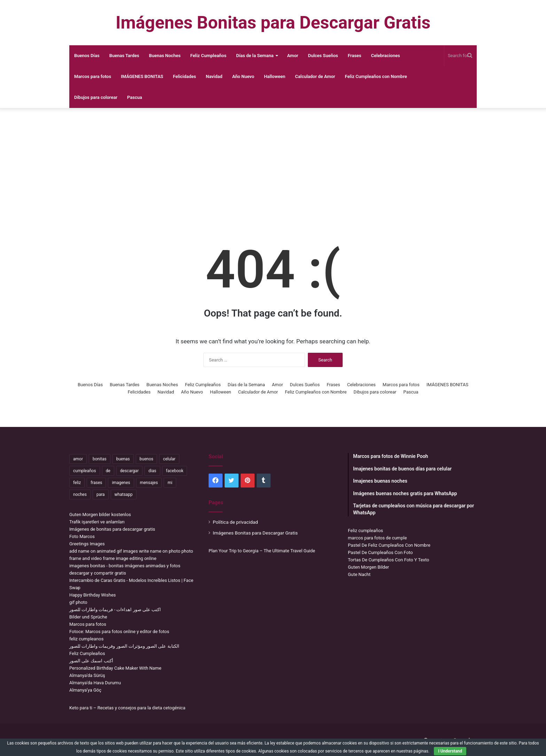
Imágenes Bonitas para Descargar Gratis (255, 533)
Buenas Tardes (124, 56)
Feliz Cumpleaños (209, 56)
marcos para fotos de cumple (377, 538)
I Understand (450, 751)
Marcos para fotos (93, 76)
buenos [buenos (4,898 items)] (146, 459)
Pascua (135, 97)
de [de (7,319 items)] (108, 471)
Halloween (275, 76)
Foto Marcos (82, 536)
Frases (355, 56)
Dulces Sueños (323, 56)
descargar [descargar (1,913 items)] (129, 471)
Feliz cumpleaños (365, 531)
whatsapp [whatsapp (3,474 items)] (124, 494)
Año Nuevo (243, 76)
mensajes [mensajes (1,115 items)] (149, 483)
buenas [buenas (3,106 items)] (123, 459)
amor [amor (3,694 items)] (78, 459)
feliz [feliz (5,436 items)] (77, 483)
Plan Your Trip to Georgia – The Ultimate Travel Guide (262, 551)
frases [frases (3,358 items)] (96, 483)
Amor (293, 56)
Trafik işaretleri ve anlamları (97, 522)
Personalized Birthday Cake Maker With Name (115, 668)
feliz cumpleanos (86, 639)
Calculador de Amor (315, 76)
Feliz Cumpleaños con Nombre (376, 76)
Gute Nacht (359, 574)
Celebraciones (386, 56)
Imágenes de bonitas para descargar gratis (112, 529)
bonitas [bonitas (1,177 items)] (100, 459)
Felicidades (185, 76)
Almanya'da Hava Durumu (95, 683)
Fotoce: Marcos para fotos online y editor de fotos (119, 632)
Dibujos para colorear (96, 97)
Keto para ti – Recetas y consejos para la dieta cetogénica (127, 708)
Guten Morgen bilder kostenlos (100, 515)
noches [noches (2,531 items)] (80, 494)
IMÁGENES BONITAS (142, 76)
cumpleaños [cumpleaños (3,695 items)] (85, 471)
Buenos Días (87, 56)
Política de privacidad (235, 522)
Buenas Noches (165, 56)
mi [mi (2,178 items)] (170, 483)
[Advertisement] (273, 164)
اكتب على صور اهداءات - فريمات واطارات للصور (115, 610)
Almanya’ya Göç (85, 690)
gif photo (78, 602)
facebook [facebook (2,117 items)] (175, 471)
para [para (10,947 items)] (101, 494)
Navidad (214, 76)
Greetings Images (87, 544)
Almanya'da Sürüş (87, 675)
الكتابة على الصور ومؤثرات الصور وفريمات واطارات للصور (124, 646)
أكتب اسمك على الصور (91, 661)
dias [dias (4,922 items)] (152, 471)
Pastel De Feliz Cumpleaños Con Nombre (389, 545)
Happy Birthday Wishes (93, 595)
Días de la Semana (255, 56)
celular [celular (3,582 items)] (169, 459)
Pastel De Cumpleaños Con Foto (380, 552)
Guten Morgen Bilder (368, 567)
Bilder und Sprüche (88, 617)
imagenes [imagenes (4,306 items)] (121, 483)
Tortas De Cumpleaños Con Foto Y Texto (388, 560)
